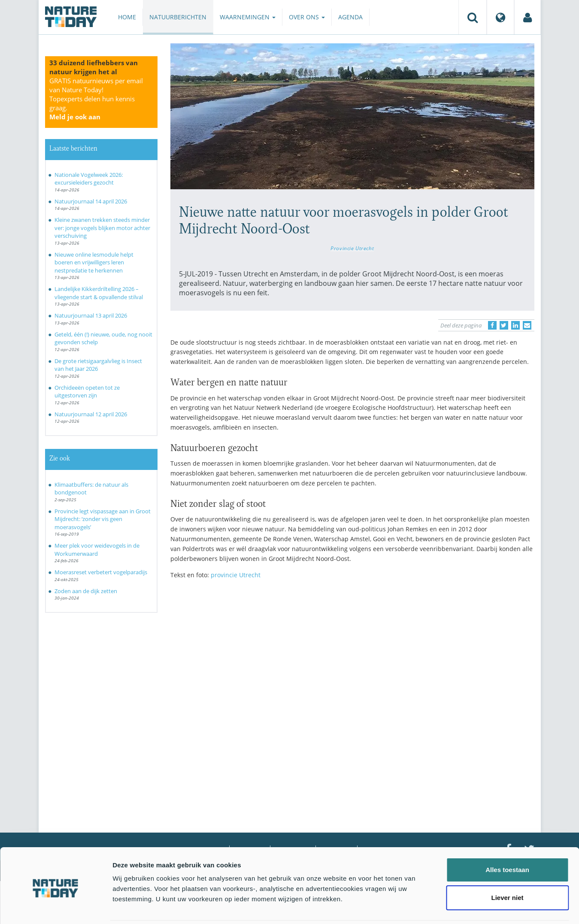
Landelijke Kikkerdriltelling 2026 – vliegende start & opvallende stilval (99, 293)
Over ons (307, 17)
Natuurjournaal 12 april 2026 (91, 414)
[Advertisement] (352, 661)
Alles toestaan (507, 839)
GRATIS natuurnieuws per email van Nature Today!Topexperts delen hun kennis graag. (96, 99)
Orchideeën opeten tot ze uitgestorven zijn (87, 392)
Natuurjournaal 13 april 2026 (91, 315)
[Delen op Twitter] (504, 325)
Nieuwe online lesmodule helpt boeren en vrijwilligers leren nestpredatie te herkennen (94, 262)
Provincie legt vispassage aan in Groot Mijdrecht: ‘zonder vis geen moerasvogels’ (103, 519)
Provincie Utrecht (352, 248)
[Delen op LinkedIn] (515, 325)
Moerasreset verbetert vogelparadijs (101, 572)
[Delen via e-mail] (527, 325)
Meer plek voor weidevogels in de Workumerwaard (97, 550)
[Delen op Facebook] (492, 325)
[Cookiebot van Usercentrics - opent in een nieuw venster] (56, 907)
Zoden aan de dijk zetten (86, 591)
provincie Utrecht (236, 575)
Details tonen (464, 907)
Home (127, 17)
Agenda (350, 17)
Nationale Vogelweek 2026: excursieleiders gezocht (89, 179)
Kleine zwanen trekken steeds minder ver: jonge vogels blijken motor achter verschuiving (102, 228)
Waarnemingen (248, 17)
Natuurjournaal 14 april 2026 (91, 201)
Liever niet (507, 868)
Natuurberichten (178, 17)
